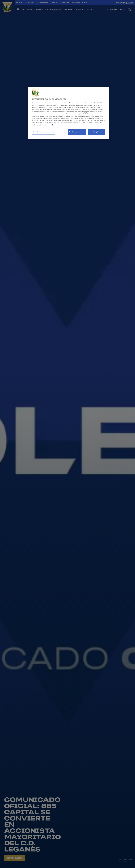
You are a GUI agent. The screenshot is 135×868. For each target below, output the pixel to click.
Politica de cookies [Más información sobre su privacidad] (48, 125)
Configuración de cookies (44, 132)
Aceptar (96, 132)
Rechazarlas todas (77, 132)
